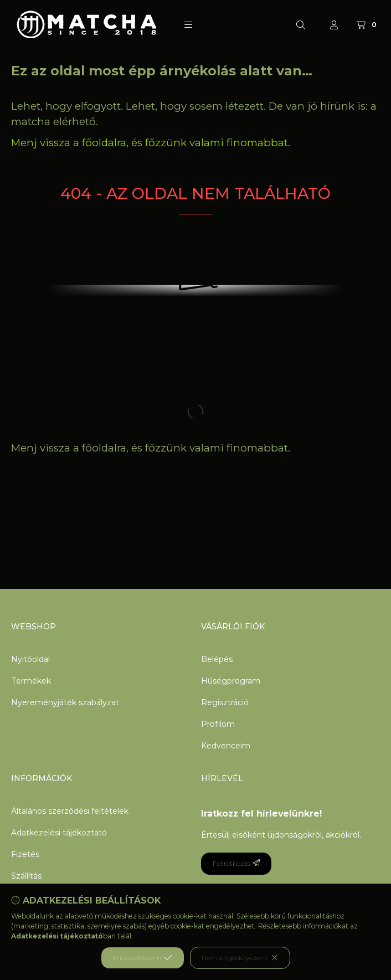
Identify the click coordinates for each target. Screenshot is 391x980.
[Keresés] (301, 25)
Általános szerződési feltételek (70, 811)
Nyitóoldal (30, 659)
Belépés (217, 659)
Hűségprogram (231, 681)
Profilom (218, 724)
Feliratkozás (236, 863)
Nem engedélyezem (240, 958)
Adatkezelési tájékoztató (59, 833)
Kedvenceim (226, 746)
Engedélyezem (142, 958)
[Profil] (334, 25)
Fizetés (25, 854)
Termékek (31, 681)
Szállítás (26, 876)
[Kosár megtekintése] (368, 25)
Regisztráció (225, 702)
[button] (188, 25)
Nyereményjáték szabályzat (65, 702)
